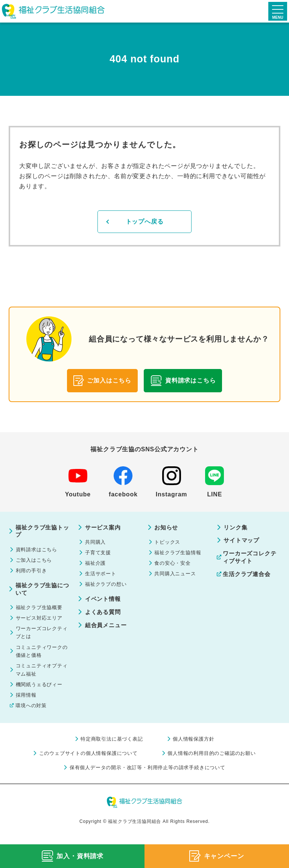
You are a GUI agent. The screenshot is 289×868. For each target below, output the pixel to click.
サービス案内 (104, 528)
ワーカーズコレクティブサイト (252, 558)
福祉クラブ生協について (41, 593)
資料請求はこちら (38, 550)
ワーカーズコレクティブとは (41, 639)
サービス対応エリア (41, 623)
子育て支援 (99, 554)
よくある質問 (104, 617)
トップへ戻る (145, 222)
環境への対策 (32, 718)
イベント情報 (104, 603)
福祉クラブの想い (108, 588)
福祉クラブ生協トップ (41, 532)
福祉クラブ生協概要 (41, 612)
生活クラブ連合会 (248, 576)
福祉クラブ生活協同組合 (55, 11)
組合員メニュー (107, 630)
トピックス (169, 543)
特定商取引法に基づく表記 (110, 752)
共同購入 (97, 543)
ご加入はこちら (36, 562)
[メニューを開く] (278, 11)
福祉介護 (97, 566)
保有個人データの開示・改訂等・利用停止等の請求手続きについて (148, 782)
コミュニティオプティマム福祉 (41, 679)
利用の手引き (33, 573)
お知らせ (167, 528)
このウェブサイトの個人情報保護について (85, 767)
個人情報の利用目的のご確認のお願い (216, 767)
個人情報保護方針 (196, 752)
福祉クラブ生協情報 (180, 554)
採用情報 (27, 706)
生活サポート (102, 577)
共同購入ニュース (177, 577)
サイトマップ (243, 541)
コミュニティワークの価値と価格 (41, 659)
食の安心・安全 (175, 566)
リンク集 (237, 528)
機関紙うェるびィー (41, 695)
